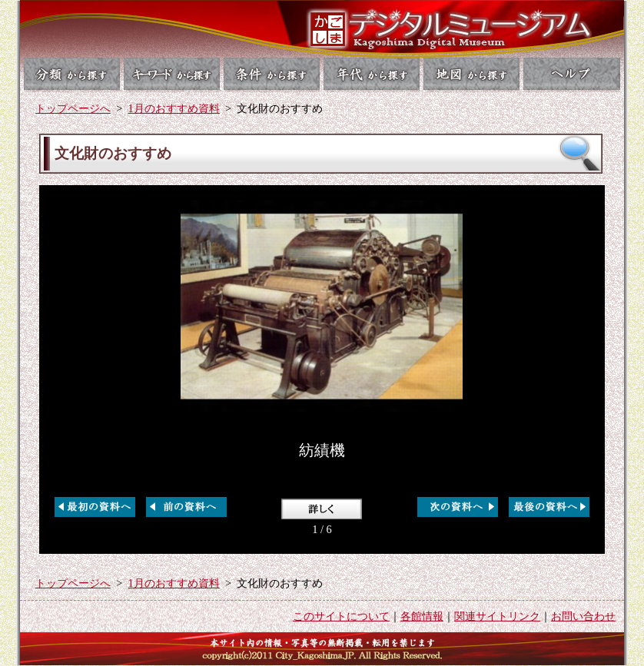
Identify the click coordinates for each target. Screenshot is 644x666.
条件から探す (272, 74)
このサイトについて (341, 616)
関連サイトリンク (497, 616)
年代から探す (372, 74)
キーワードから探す (171, 74)
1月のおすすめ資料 (174, 108)
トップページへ (73, 108)
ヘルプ (574, 74)
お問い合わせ (583, 616)
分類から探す (70, 74)
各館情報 (422, 616)
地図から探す (473, 74)
